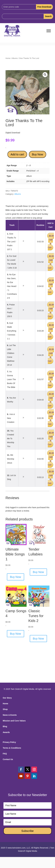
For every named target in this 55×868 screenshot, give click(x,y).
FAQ (5, 754)
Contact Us (8, 759)
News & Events (10, 715)
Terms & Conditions (12, 748)
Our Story (7, 698)
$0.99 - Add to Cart (51, 242)
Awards (6, 732)
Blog (5, 726)
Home (8, 58)
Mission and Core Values (14, 721)
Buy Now (38, 154)
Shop (5, 709)
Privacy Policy (9, 742)
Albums (15, 58)
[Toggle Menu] (49, 31)
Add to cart (17, 154)
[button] (45, 75)
